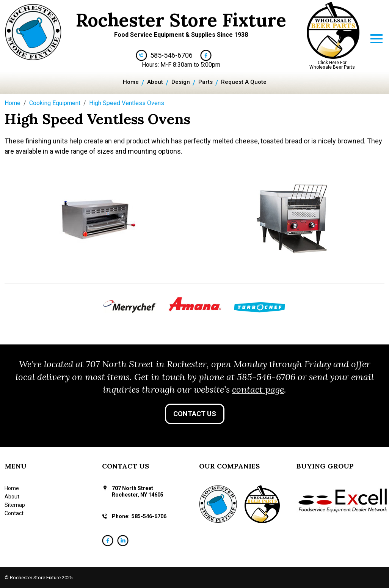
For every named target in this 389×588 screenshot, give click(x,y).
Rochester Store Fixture (181, 20)
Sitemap (15, 505)
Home (131, 82)
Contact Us (195, 414)
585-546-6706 (171, 55)
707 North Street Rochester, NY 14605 (138, 491)
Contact (14, 513)
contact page (258, 389)
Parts (205, 82)
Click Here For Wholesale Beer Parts (332, 65)
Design (181, 82)
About (155, 82)
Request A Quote (244, 82)
